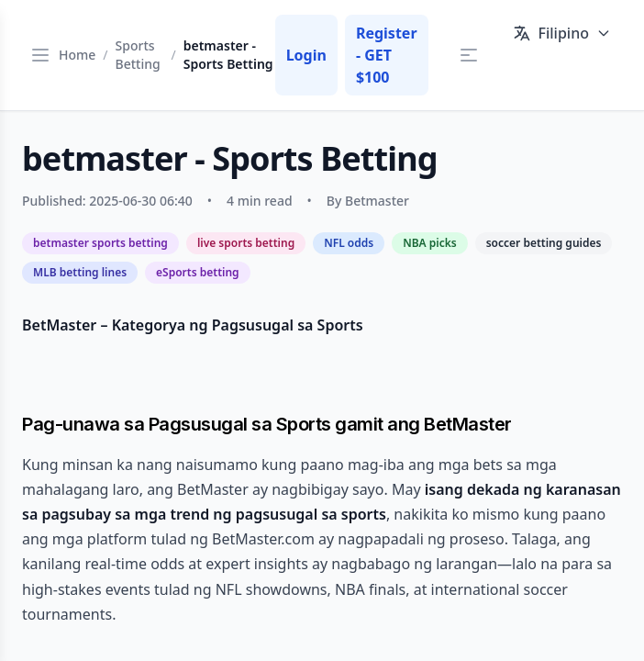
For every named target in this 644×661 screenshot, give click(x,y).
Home (77, 55)
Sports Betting (138, 55)
